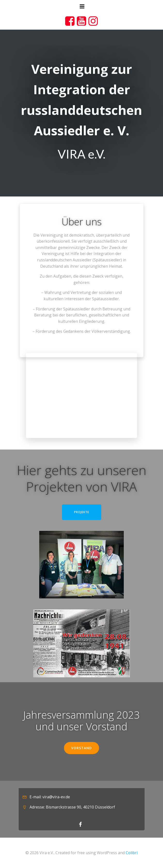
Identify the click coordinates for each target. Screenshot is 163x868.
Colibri (132, 853)
